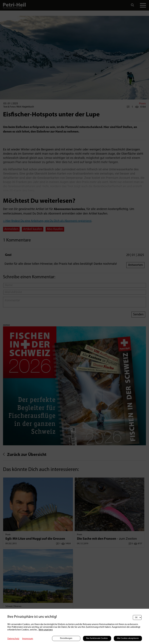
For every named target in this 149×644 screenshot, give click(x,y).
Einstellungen (66, 638)
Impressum (28, 639)
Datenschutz (13, 639)
